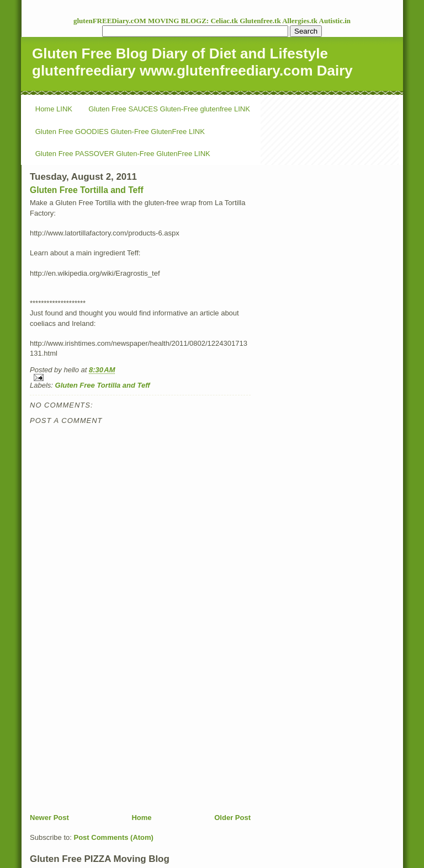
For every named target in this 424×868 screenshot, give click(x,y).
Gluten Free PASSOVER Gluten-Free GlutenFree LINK (123, 154)
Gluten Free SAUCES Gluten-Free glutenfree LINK (169, 109)
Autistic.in (335, 21)
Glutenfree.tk (261, 21)
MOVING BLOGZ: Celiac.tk (194, 21)
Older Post (232, 818)
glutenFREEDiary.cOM (111, 21)
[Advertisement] (113, 736)
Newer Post (49, 818)
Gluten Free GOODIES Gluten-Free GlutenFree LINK (120, 132)
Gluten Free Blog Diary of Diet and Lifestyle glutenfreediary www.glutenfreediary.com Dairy (192, 62)
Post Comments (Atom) (114, 837)
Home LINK (54, 109)
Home (141, 818)
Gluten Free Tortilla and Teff (87, 190)
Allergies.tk (300, 21)
